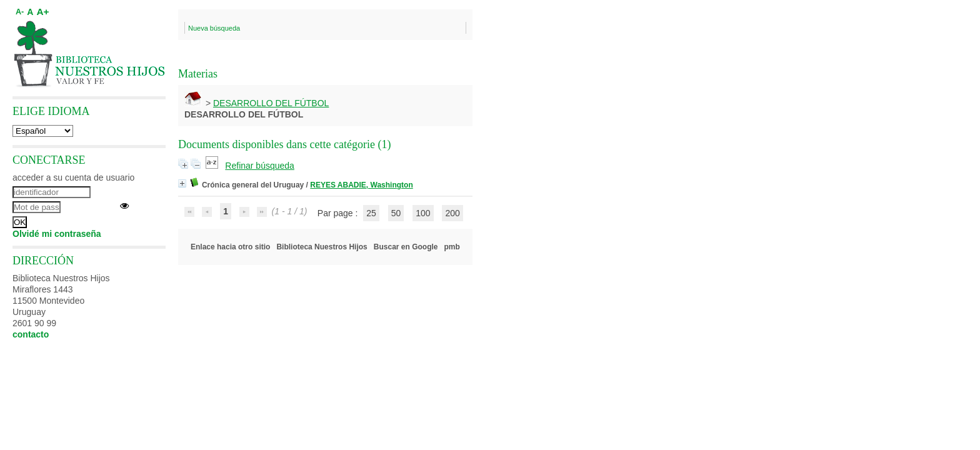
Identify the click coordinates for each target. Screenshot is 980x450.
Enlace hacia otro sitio (230, 247)
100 (423, 213)
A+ (42, 12)
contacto (31, 334)
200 (452, 213)
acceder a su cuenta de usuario (73, 177)
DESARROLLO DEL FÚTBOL (271, 103)
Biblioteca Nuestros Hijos (322, 247)
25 (371, 213)
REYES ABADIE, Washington (361, 185)
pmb (452, 247)
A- (20, 12)
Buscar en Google (406, 247)
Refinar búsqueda (260, 166)
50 (396, 213)
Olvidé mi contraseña (57, 234)
